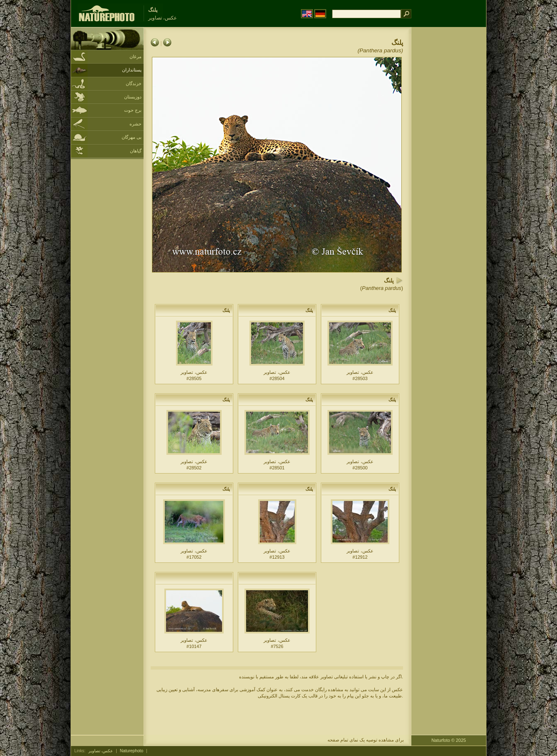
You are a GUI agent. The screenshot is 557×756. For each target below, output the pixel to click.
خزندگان (134, 83)
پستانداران (132, 70)
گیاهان (136, 151)
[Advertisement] (449, 160)
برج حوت (133, 110)
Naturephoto (132, 751)
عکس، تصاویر (101, 751)
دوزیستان (133, 97)
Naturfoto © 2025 (449, 740)
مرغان (136, 56)
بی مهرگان (132, 137)
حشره (136, 124)
